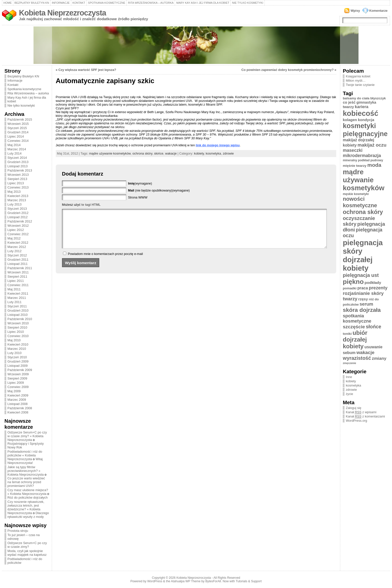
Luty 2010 (14, 353)
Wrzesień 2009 (18, 374)
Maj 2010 (14, 340)
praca (362, 288)
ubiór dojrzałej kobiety (355, 340)
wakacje (171, 153)
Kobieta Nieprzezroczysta (62, 13)
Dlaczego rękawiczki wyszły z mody (28, 515)
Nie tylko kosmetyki (248, 3)
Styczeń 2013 (17, 209)
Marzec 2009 (17, 400)
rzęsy (363, 299)
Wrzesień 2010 (18, 323)
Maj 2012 (14, 238)
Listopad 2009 (17, 366)
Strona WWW (138, 197)
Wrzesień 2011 (18, 272)
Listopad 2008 (17, 404)
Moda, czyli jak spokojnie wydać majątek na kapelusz (27, 553)
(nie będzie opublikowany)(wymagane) (159, 190)
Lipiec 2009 (16, 383)
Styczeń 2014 (17, 158)
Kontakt (79, 3)
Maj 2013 (14, 192)
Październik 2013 (20, 170)
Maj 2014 (14, 145)
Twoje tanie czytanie (360, 85)
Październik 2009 (20, 370)
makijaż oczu (372, 145)
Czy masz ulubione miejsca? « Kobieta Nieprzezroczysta (28, 492)
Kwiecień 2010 (18, 344)
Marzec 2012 (17, 247)
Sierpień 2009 (17, 378)
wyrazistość (357, 358)
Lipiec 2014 (16, 136)
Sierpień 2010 (17, 327)
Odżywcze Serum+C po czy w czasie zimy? (27, 545)
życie (349, 394)
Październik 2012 (20, 221)
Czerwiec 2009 (18, 387)
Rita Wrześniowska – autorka (151, 3)
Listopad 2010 (17, 315)
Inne (349, 377)
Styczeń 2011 (17, 306)
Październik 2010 (20, 319)
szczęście (354, 327)
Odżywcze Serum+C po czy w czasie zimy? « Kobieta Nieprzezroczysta (27, 436)
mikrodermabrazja (362, 156)
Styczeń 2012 (17, 255)
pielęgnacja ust (361, 275)
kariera (361, 107)
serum (366, 304)
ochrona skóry (142, 153)
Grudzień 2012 (18, 213)
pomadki (350, 288)
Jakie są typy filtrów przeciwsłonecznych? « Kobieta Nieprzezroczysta (26, 471)
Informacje (61, 3)
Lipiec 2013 (16, 183)
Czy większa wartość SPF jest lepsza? (87, 70)
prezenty (378, 288)
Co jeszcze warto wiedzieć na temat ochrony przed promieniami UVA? (26, 482)
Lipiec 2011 (16, 281)
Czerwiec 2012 (18, 234)
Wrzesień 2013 (18, 175)
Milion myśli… (356, 81)
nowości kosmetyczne (360, 202)
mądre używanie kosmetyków (110, 153)
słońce (159, 153)
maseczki (353, 150)
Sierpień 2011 (17, 277)
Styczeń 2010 (17, 357)
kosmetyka (213, 153)
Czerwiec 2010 (18, 336)
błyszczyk (378, 98)
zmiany (379, 358)
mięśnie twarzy (355, 166)
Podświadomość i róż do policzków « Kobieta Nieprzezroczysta (25, 455)
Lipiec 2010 (16, 332)
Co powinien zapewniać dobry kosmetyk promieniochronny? (287, 70)
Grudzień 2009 (18, 361)
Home (8, 3)
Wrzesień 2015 (18, 124)
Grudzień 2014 (18, 132)
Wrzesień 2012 (18, 226)
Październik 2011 (20, 268)
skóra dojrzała (362, 310)
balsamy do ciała (356, 98)
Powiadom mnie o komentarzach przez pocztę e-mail (105, 261)
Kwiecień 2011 (18, 294)
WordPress (155, 581)
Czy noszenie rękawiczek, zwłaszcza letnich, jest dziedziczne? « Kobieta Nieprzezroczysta (26, 507)
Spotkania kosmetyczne (107, 3)
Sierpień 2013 (17, 179)
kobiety (199, 153)
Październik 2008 (20, 408)
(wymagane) (140, 183)
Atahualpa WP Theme (185, 581)
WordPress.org (356, 421)
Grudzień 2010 (18, 310)
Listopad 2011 (17, 264)
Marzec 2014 (17, 149)
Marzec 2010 (17, 349)
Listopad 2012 (17, 217)
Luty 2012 (14, 251)
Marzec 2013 (17, 200)
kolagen (350, 120)
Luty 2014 (14, 153)
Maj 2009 (14, 391)
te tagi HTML (91, 205)
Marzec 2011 (17, 298)
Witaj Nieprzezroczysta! (25, 461)
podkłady (373, 283)
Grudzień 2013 (18, 162)
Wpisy (355, 11)
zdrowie (228, 153)
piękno (353, 282)
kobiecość (360, 113)
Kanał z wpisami (361, 412)
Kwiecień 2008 (18, 412)
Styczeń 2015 (17, 128)
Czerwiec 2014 (18, 141)
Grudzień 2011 (18, 260)
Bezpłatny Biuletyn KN (32, 3)
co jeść (349, 102)
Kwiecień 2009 (18, 395)
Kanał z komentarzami (365, 416)
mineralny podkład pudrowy (363, 160)
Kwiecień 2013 (18, 196)
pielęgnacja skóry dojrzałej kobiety (363, 255)
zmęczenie (349, 363)
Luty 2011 (14, 302)
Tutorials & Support (249, 581)
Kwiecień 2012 (18, 243)
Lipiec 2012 (16, 230)
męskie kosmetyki (356, 194)
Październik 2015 (20, 119)
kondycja (366, 120)
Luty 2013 (14, 204)
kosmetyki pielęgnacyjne (365, 130)
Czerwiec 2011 (18, 285)
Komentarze (378, 11)
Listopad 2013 (17, 166)
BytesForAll (213, 581)
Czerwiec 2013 (18, 187)
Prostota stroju (18, 531)
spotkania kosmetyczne (357, 318)
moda (374, 165)
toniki (347, 334)
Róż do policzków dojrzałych (28, 497)
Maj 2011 (14, 289)
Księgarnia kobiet (358, 76)
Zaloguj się (353, 408)
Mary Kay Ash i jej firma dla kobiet (203, 3)
